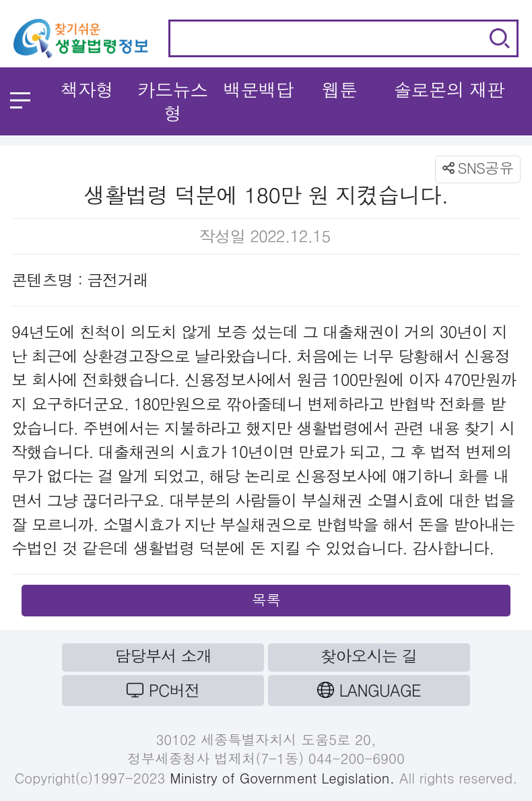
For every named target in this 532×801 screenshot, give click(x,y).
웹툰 (339, 89)
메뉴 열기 (20, 100)
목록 (266, 599)
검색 (500, 38)
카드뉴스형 (173, 101)
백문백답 (258, 89)
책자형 (87, 89)
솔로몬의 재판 (449, 89)
